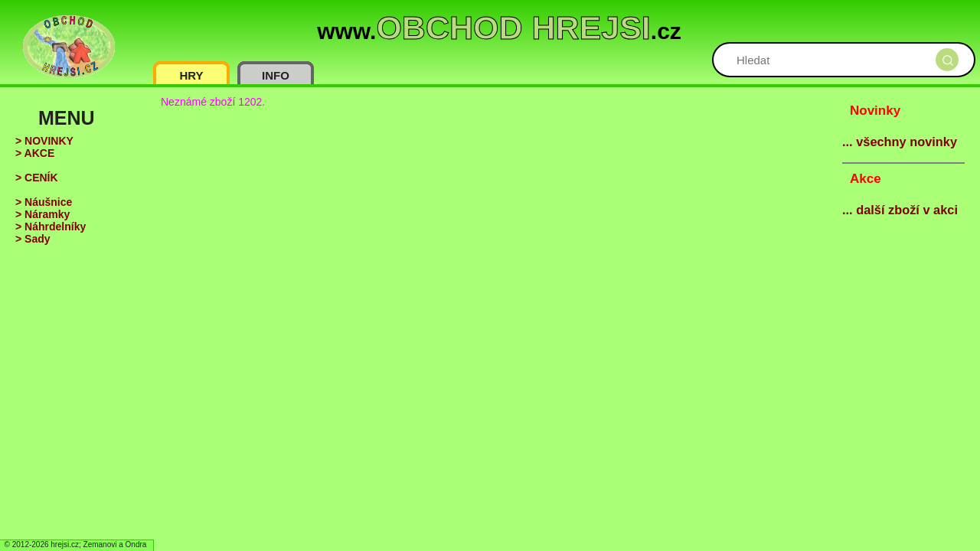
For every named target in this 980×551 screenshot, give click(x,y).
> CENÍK (37, 178)
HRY (191, 75)
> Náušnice (44, 202)
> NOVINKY (44, 141)
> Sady (33, 239)
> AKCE (35, 153)
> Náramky (42, 214)
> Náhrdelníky (51, 227)
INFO (276, 75)
